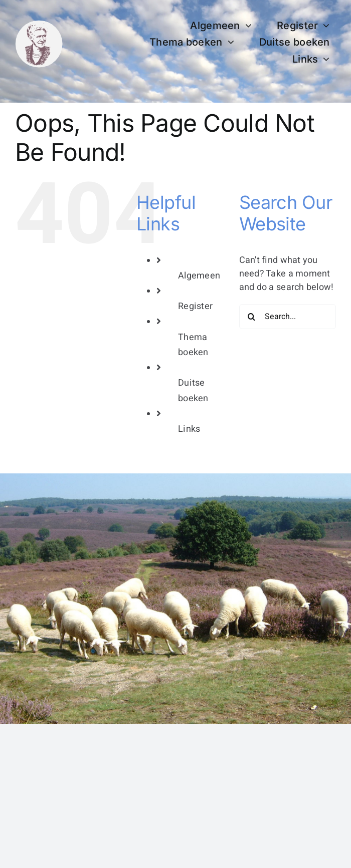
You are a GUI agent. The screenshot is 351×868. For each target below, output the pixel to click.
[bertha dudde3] (39, 24)
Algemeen (199, 276)
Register (195, 306)
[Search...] (288, 317)
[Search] (252, 317)
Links (189, 429)
